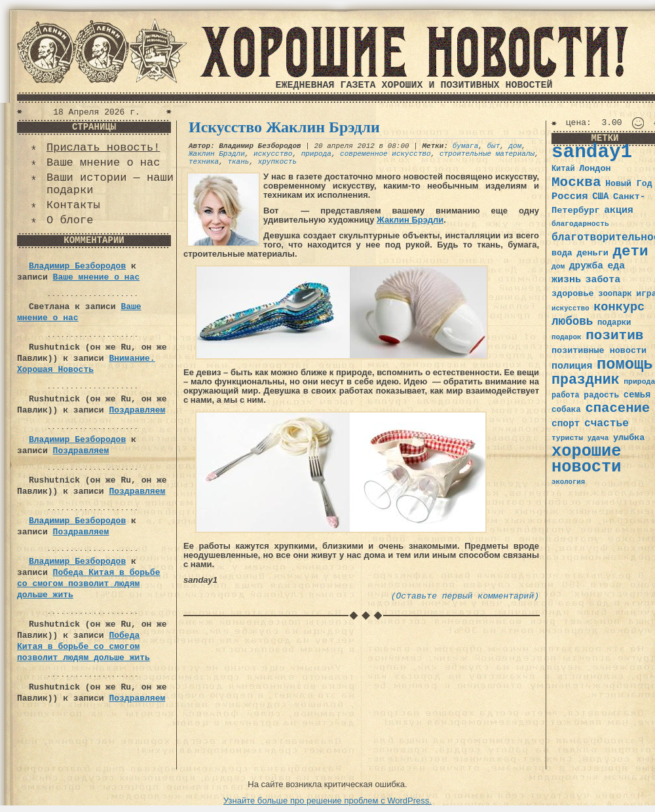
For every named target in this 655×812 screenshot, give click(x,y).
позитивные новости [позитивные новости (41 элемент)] (599, 351)
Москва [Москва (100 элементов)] (576, 182)
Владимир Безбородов (77, 266)
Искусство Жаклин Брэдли (284, 127)
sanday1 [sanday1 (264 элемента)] (592, 152)
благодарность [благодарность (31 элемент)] (580, 224)
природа (316, 154)
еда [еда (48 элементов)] (616, 266)
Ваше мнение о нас (103, 163)
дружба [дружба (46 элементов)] (586, 266)
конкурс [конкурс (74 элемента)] (619, 307)
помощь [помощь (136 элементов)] (625, 364)
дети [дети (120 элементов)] (630, 251)
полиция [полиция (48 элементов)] (572, 366)
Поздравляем (137, 410)
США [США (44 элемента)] (600, 196)
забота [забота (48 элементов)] (603, 280)
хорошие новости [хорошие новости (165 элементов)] (587, 459)
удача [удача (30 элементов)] (598, 438)
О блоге (70, 220)
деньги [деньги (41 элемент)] (592, 253)
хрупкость (277, 162)
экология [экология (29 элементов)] (568, 482)
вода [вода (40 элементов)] (562, 253)
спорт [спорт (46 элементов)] (566, 424)
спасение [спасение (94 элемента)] (617, 408)
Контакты (73, 205)
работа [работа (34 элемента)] (566, 396)
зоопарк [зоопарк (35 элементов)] (615, 294)
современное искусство (385, 154)
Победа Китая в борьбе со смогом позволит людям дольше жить (88, 584)
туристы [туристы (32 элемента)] (567, 438)
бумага (466, 146)
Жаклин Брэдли (217, 154)
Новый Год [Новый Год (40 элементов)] (628, 184)
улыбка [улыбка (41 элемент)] (629, 438)
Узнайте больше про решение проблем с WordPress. (327, 801)
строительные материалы (487, 154)
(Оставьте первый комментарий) (465, 596)
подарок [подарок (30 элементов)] (567, 337)
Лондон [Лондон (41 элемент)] (595, 169)
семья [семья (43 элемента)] (637, 395)
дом (515, 146)
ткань (238, 162)
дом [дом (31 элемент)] (558, 267)
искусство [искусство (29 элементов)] (571, 308)
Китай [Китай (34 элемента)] (563, 169)
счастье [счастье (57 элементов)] (607, 423)
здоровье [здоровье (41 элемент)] (573, 294)
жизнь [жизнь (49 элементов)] (566, 280)
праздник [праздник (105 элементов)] (586, 380)
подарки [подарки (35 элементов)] (614, 323)
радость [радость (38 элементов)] (601, 395)
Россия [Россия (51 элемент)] (570, 196)
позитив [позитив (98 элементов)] (614, 336)
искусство (273, 154)
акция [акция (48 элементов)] (619, 210)
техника (204, 162)
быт (494, 146)
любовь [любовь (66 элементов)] (572, 322)
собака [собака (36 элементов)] (566, 410)
